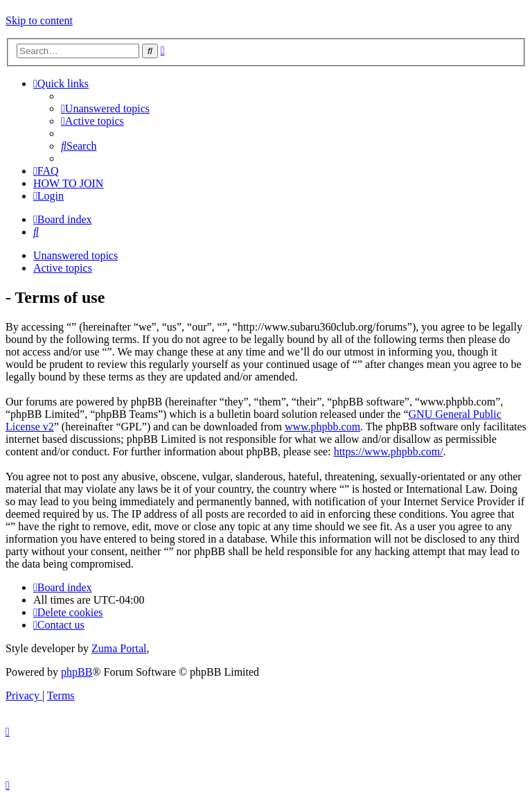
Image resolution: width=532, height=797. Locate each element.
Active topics (63, 268)
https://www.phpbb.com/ (389, 452)
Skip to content (39, 20)
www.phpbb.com (322, 427)
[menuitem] (105, 108)
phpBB (77, 672)
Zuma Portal (119, 648)
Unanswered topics (76, 255)
